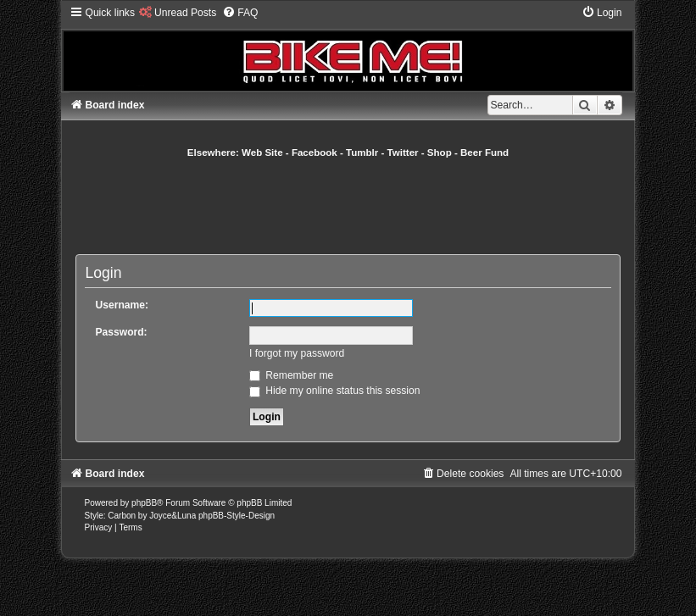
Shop (440, 153)
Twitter (403, 153)
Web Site (262, 153)
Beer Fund (484, 153)
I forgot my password (297, 353)
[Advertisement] (384, 206)
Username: (122, 305)
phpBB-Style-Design (237, 516)
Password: (121, 332)
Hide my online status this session (335, 391)
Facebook (315, 153)
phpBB (144, 503)
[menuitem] (178, 13)
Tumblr (362, 153)
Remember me (291, 375)
